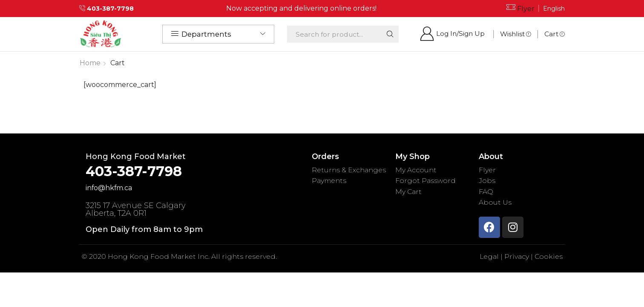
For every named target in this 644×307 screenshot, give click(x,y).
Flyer (526, 9)
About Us (495, 202)
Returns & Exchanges (349, 170)
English (554, 9)
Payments (329, 181)
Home (90, 63)
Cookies (548, 256)
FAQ (486, 192)
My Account (416, 170)
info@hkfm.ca (109, 188)
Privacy (516, 256)
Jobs (487, 181)
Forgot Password (426, 181)
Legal (490, 256)
